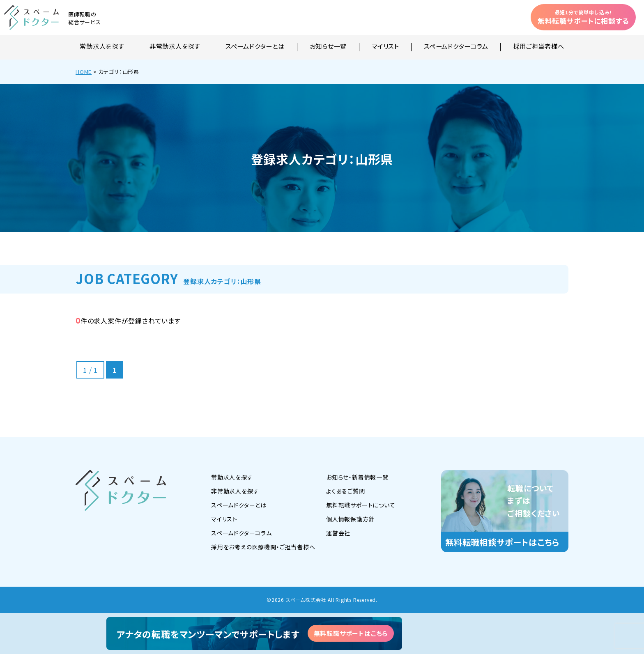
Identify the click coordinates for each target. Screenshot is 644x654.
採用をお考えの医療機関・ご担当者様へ (263, 547)
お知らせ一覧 (328, 47)
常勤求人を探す (102, 47)
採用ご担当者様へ (538, 47)
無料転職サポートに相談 (583, 17)
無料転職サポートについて (361, 505)
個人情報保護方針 (350, 519)
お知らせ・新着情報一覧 (357, 477)
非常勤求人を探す (175, 47)
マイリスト (385, 47)
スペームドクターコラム (456, 47)
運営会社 (338, 533)
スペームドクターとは (255, 47)
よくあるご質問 (346, 491)
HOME (84, 72)
